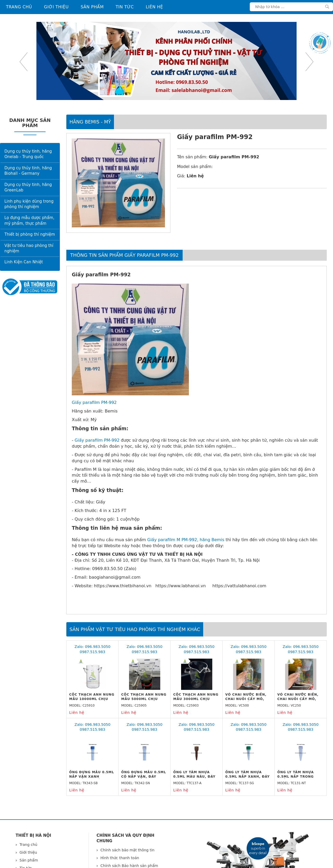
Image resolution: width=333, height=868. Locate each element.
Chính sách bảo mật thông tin (127, 850)
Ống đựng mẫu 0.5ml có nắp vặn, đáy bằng (144, 777)
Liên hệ (154, 7)
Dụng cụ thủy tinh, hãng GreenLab (28, 187)
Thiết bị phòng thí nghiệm (30, 234)
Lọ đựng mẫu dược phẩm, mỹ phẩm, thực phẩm (29, 220)
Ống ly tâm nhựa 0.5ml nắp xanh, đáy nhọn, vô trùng (248, 777)
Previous (24, 62)
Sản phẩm (92, 7)
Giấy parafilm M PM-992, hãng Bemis (186, 540)
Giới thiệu (56, 7)
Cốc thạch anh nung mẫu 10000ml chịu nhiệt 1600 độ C (92, 699)
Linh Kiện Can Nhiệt (24, 262)
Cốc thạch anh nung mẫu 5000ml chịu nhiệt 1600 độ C (144, 699)
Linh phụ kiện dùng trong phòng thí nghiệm (29, 204)
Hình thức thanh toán (120, 858)
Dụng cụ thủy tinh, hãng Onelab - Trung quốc (28, 154)
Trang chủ (19, 7)
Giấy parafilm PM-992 (94, 402)
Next (309, 62)
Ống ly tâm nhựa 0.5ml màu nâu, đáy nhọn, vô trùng (194, 777)
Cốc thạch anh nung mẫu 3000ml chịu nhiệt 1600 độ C (196, 699)
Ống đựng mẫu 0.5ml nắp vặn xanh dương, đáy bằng (92, 777)
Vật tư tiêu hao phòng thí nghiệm (29, 248)
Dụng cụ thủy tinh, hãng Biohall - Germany (28, 171)
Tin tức (125, 7)
